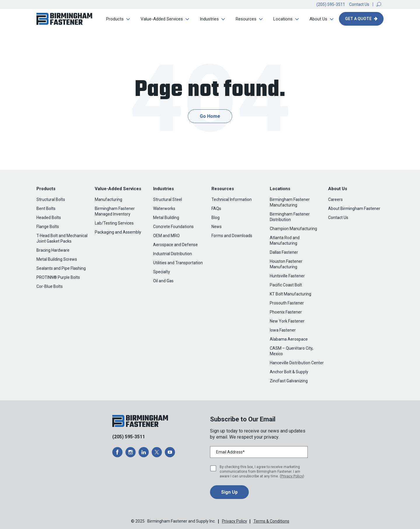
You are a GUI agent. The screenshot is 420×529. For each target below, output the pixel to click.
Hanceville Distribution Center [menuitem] (297, 363)
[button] (379, 4)
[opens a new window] (117, 452)
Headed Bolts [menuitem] (49, 218)
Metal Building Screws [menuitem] (57, 259)
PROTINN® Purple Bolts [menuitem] (58, 277)
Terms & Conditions (271, 521)
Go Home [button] (210, 116)
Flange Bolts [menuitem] (48, 227)
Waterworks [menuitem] (164, 209)
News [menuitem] (217, 227)
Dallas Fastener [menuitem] (284, 252)
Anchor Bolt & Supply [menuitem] (289, 372)
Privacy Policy (292, 476)
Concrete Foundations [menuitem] (173, 227)
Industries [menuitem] (209, 19)
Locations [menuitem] (283, 19)
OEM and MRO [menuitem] (166, 236)
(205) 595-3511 (331, 4)
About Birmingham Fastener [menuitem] (354, 209)
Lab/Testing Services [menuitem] (114, 223)
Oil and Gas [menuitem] (163, 281)
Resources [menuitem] (246, 19)
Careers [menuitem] (335, 199)
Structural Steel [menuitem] (168, 199)
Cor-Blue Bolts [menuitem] (50, 286)
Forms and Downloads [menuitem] (232, 236)
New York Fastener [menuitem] (287, 321)
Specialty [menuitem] (162, 272)
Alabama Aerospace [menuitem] (289, 339)
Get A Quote (359, 19)
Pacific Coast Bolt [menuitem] (286, 285)
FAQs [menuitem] (216, 209)
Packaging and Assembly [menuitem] (118, 232)
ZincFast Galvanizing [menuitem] (289, 381)
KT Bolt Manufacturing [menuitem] (290, 294)
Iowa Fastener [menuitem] (283, 330)
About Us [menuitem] (318, 19)
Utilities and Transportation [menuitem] (178, 263)
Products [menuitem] (115, 19)
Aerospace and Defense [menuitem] (175, 245)
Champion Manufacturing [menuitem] (293, 229)
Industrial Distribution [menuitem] (173, 254)
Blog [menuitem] (216, 218)
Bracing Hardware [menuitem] (53, 250)
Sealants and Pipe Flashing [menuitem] (61, 268)
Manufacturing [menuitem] (108, 199)
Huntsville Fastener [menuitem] (287, 276)
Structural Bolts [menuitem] (51, 199)
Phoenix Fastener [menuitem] (286, 312)
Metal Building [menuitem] (166, 218)
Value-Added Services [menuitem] (162, 19)
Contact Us (359, 4)
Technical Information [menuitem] (232, 199)
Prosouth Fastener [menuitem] (287, 303)
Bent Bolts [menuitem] (46, 209)
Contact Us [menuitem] (338, 218)
